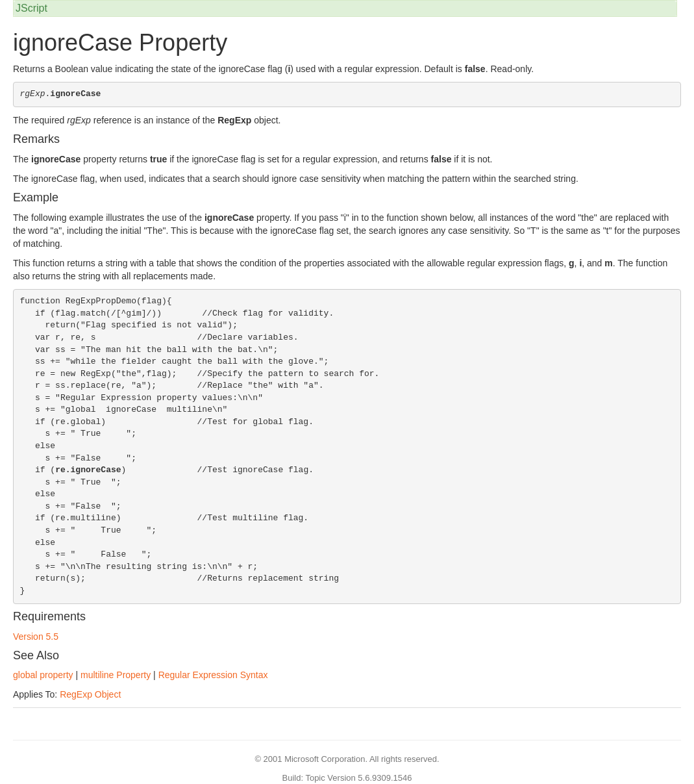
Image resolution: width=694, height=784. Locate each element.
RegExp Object (90, 694)
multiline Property (116, 675)
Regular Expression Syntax (213, 675)
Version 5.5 (36, 637)
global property (43, 675)
